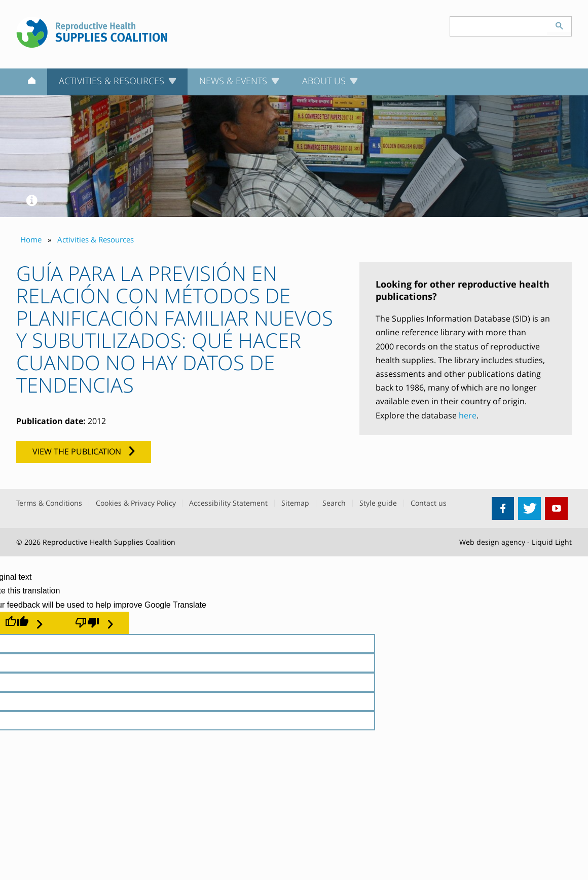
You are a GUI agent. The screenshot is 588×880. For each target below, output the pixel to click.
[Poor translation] (94, 623)
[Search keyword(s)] (499, 26)
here (468, 415)
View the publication (77, 451)
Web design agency (492, 542)
